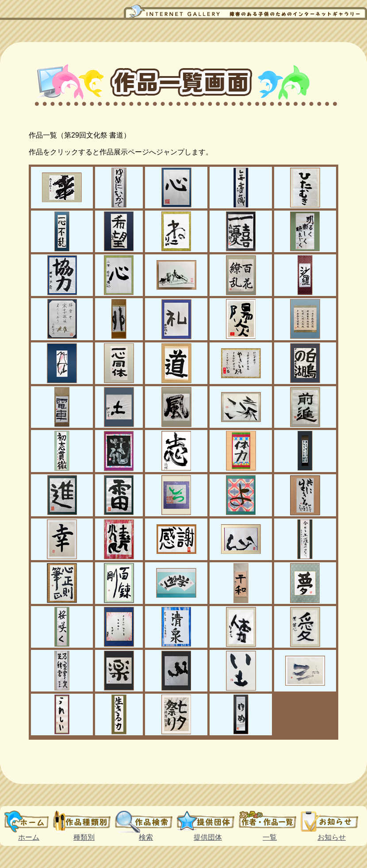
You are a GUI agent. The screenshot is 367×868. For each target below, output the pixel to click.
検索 (146, 822)
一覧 (270, 822)
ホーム (29, 822)
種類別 (84, 822)
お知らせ (332, 822)
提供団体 (208, 822)
